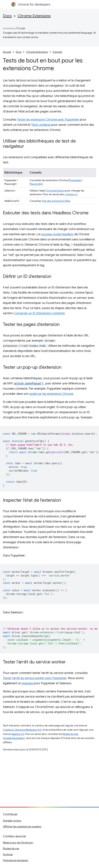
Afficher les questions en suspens (22, 826)
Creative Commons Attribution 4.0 (22, 730)
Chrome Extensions (34, 16)
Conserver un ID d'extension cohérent (39, 313)
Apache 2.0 (18, 734)
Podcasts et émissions (16, 860)
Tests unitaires (41, 125)
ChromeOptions (55, 191)
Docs (7, 16)
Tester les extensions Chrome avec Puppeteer (48, 120)
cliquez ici (71, 194)
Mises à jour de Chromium (18, 843)
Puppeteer (75, 180)
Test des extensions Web (56, 201)
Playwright (36, 184)
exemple (27, 683)
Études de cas (11, 848)
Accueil (7, 52)
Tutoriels (57, 52)
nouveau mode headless (57, 234)
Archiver (8, 854)
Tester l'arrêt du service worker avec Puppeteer (35, 678)
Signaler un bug (12, 821)
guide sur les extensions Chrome (51, 394)
